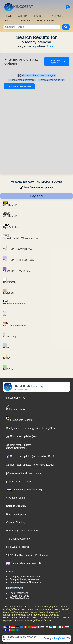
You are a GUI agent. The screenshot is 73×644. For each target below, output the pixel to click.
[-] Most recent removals (22, 80)
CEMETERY (25, 21)
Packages (11, 531)
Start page (24, 387)
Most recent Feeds (19, 596)
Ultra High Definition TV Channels (27, 555)
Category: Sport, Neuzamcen (25, 577)
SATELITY (22, 16)
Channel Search (16, 498)
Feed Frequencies (19, 593)
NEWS (8, 16)
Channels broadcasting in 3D (23, 563)
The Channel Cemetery (18, 539)
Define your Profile (16, 408)
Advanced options (58, 61)
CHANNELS (39, 16)
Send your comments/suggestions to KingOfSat (31, 428)
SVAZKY (9, 21)
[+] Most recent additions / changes (36, 75)
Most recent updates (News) (23, 436)
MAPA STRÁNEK (46, 21)
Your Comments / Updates (38, 187)
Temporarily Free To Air (51, 80)
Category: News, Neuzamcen (25, 579)
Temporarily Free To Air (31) (24, 490)
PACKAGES (57, 16)
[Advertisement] (36, 132)
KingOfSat (59, 638)
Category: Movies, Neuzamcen (26, 582)
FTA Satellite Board (20, 598)
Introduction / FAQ (16, 398)
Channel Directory (16, 522)
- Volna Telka (32, 531)
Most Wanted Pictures (18, 547)
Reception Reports (16, 514)
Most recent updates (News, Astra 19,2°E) (30, 465)
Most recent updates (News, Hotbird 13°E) (30, 456)
